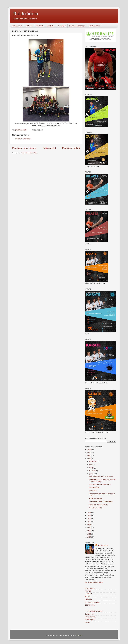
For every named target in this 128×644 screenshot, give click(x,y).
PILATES (40, 26)
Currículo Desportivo (77, 26)
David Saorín (90, 614)
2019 (89, 450)
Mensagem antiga (71, 148)
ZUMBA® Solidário (95, 499)
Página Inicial (90, 588)
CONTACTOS (94, 26)
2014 (89, 516)
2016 (89, 459)
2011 (89, 525)
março (92, 468)
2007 (89, 537)
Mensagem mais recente (24, 148)
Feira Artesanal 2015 (96, 508)
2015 (89, 513)
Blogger (80, 635)
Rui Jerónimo (26, 14)
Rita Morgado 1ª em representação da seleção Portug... (102, 481)
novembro (93, 462)
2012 (89, 522)
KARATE (29, 26)
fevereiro (93, 471)
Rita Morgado (90, 620)
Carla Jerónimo (90, 617)
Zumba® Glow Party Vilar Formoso (101, 477)
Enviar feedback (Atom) (29, 153)
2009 (89, 531)
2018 (89, 453)
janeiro (92, 474)
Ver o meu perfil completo (94, 582)
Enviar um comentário (23, 139)
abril (91, 465)
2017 (89, 456)
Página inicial (17, 26)
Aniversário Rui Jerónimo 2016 (100, 484)
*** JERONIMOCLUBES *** (95, 611)
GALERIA (62, 26)
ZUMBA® (51, 26)
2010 (89, 528)
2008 (89, 534)
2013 (89, 519)
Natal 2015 (93, 491)
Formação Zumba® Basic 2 (98, 505)
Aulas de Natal (94, 488)
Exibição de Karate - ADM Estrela (101, 502)
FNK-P (87, 622)
